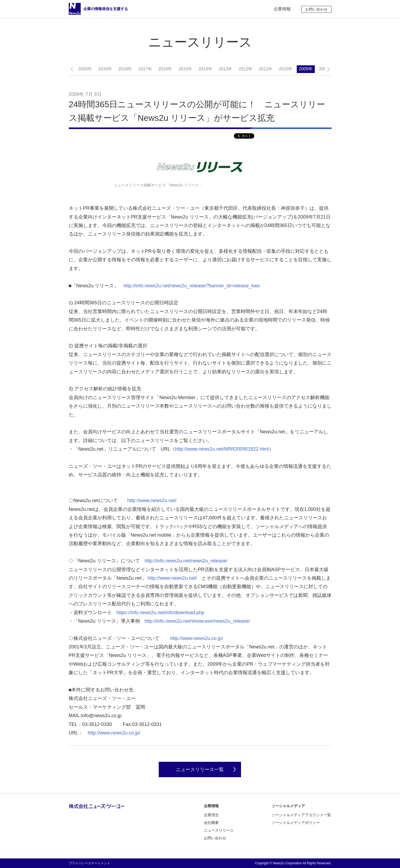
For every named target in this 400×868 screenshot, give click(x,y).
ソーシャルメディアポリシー (296, 823)
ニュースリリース (219, 830)
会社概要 (211, 823)
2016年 (165, 69)
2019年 (105, 69)
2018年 (125, 69)
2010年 (286, 69)
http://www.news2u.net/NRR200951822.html (222, 449)
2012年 (246, 69)
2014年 (205, 69)
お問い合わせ (316, 9)
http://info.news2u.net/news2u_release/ (186, 561)
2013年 (226, 69)
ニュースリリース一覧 (200, 769)
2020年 (85, 69)
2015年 (185, 69)
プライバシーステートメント (89, 863)
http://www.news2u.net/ (152, 501)
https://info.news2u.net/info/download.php (160, 613)
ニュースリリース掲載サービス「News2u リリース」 (158, 185)
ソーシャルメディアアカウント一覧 (301, 815)
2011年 (266, 69)
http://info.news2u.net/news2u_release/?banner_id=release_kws (192, 286)
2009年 (306, 69)
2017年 (145, 69)
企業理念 (211, 815)
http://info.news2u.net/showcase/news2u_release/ (197, 621)
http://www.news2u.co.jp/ (197, 638)
